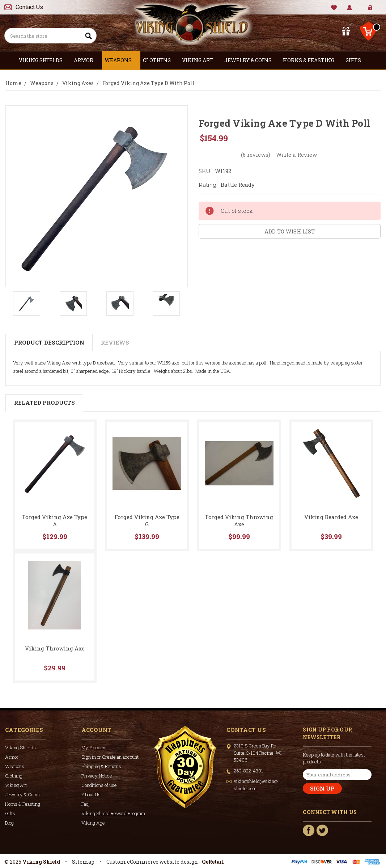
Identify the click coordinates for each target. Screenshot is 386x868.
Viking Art (201, 60)
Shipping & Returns (101, 766)
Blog (9, 823)
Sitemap (83, 862)
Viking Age (93, 823)
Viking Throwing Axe (55, 648)
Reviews (115, 342)
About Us (91, 795)
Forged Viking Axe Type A (55, 521)
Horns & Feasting (312, 60)
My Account (350, 8)
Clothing (160, 60)
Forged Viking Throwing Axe (239, 521)
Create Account (376, 11)
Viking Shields (44, 60)
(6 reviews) (256, 155)
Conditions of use (99, 785)
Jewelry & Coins (251, 60)
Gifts (356, 60)
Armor (87, 60)
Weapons (121, 60)
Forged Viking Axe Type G (147, 521)
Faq (85, 804)
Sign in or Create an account (110, 757)
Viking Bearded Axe (331, 517)
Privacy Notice (97, 776)
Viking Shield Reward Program (113, 813)
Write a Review (296, 155)
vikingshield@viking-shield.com (256, 785)
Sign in (365, 11)
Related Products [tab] (44, 403)
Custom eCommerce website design (152, 862)
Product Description (49, 342)
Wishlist (334, 8)
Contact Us (29, 7)
